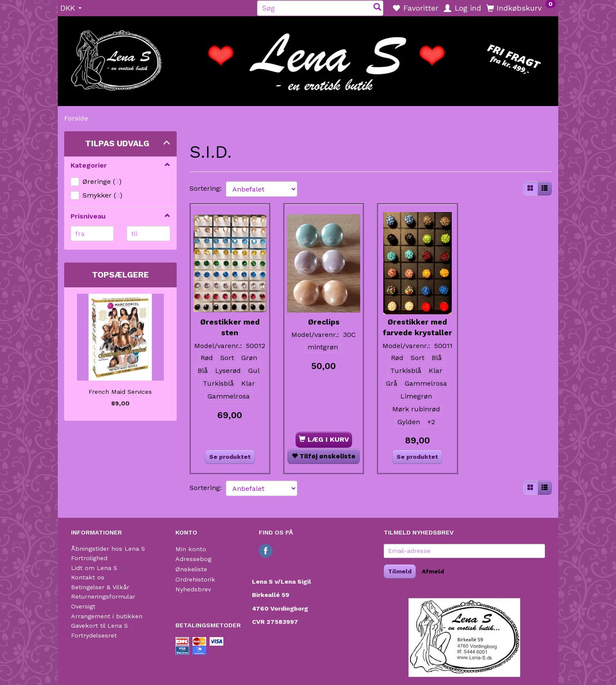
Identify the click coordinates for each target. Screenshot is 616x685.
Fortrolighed (89, 558)
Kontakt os (88, 577)
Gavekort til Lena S (99, 626)
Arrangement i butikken (107, 616)
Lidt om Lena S (94, 568)
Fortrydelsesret (94, 635)
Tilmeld (400, 571)
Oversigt (83, 606)
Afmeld (433, 571)
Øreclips (324, 316)
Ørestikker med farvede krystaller (417, 326)
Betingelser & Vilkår (100, 587)
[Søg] (377, 8)
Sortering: (206, 188)
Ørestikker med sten (230, 321)
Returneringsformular (103, 596)
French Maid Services (120, 392)
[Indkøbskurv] (521, 8)
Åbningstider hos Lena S (108, 549)
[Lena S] (308, 58)
